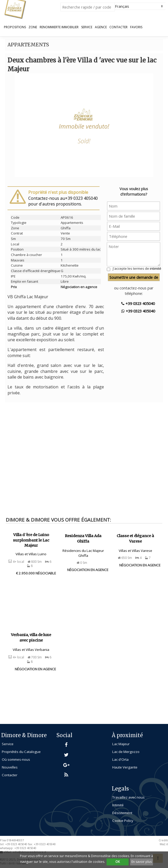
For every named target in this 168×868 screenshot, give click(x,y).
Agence (101, 27)
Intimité (118, 805)
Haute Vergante (125, 767)
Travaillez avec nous (128, 797)
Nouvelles (10, 767)
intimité (156, 268)
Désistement (122, 813)
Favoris (136, 27)
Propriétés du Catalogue (21, 752)
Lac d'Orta (120, 759)
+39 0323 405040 (138, 303)
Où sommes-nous (16, 759)
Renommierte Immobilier (59, 27)
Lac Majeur (121, 744)
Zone (33, 27)
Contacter (118, 27)
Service (87, 27)
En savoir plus (142, 862)
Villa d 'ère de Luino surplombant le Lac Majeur (31, 540)
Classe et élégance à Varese (135, 539)
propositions (15, 27)
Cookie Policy (123, 821)
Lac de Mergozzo (126, 752)
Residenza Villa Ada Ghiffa (83, 539)
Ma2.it (164, 844)
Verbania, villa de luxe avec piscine (31, 638)
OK (118, 862)
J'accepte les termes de (137, 268)
